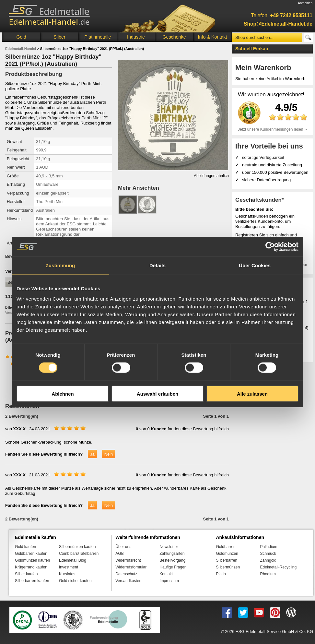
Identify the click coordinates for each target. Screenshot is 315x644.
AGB (120, 554)
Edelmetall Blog (73, 560)
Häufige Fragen (173, 567)
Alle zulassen (252, 394)
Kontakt (166, 574)
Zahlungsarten (172, 554)
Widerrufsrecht (128, 560)
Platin (221, 574)
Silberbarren (227, 560)
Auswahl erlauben (157, 394)
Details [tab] (157, 265)
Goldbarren (226, 547)
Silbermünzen (228, 567)
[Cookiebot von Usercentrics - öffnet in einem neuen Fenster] (270, 247)
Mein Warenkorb (263, 68)
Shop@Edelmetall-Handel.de (278, 24)
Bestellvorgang (172, 560)
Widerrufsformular (131, 567)
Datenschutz (126, 574)
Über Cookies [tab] (255, 265)
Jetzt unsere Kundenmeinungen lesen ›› (272, 129)
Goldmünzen (227, 554)
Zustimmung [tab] (60, 265)
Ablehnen (63, 394)
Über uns (123, 547)
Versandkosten (128, 581)
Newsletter (169, 547)
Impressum (169, 581)
